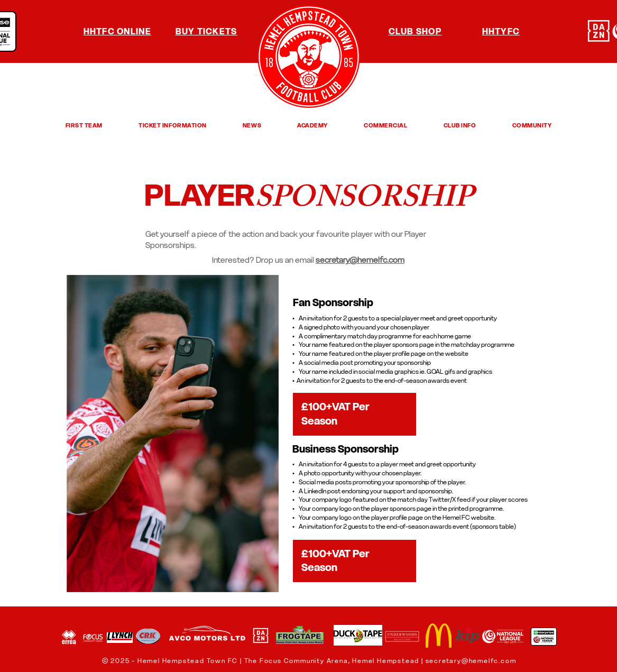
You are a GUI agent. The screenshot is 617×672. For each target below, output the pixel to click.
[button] (84, 125)
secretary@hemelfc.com (471, 661)
